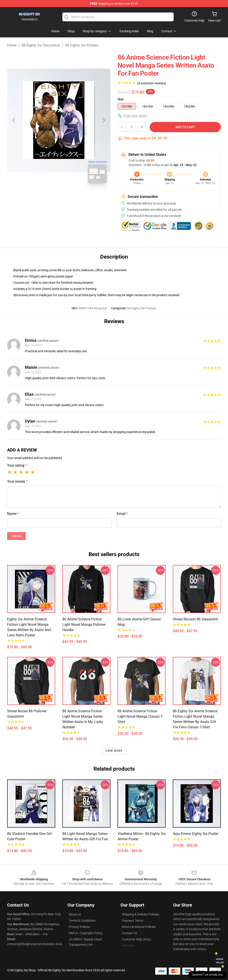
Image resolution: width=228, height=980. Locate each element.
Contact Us (129, 933)
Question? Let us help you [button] (207, 975)
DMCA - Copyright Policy (85, 933)
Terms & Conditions (82, 921)
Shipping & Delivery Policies (140, 914)
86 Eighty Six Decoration (41, 45)
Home (12, 45)
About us (75, 914)
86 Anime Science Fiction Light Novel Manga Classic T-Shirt (140, 716)
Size (121, 99)
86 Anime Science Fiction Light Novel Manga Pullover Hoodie (84, 625)
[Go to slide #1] (47, 197)
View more (114, 751)
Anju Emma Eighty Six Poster (196, 834)
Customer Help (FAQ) (136, 939)
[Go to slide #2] (70, 197)
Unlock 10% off (220, 961)
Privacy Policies (79, 927)
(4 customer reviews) (152, 83)
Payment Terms (133, 921)
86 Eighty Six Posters (82, 45)
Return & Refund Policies (139, 927)
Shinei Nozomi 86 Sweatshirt (195, 619)
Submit (16, 536)
